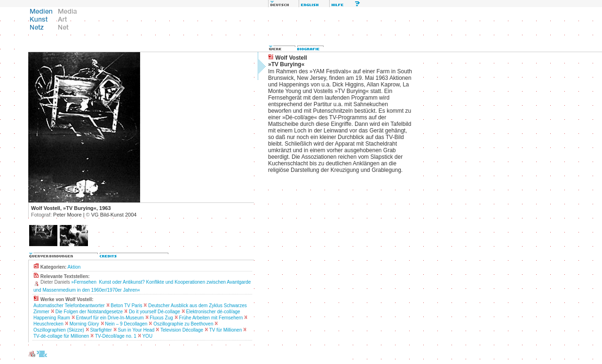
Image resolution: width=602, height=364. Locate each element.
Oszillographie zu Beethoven (183, 324)
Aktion (74, 267)
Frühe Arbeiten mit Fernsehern (211, 318)
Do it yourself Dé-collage (154, 312)
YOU (147, 336)
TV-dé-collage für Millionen (61, 336)
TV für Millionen (226, 330)
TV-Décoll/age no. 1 (116, 336)
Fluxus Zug (161, 318)
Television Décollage (182, 330)
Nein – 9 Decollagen (126, 324)
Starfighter (101, 330)
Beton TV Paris (126, 306)
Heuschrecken (48, 324)
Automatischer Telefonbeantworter (69, 306)
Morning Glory (84, 324)
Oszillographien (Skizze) (59, 330)
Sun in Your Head (136, 330)
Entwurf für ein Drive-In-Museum (110, 318)
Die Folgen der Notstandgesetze (89, 312)
